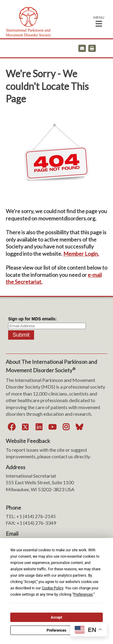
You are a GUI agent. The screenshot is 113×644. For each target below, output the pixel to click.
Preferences (57, 630)
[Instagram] (66, 427)
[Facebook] (12, 427)
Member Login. (81, 254)
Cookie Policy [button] (52, 588)
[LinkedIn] (39, 427)
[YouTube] (52, 427)
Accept (57, 617)
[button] (99, 21)
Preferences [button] (83, 594)
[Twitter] (25, 427)
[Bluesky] (80, 427)
